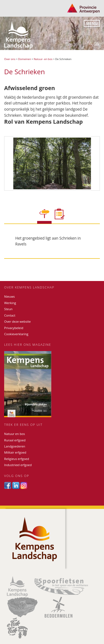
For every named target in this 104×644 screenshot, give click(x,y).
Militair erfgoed (15, 452)
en (97, 43)
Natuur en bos (15, 434)
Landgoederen (15, 446)
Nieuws (9, 296)
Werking (10, 303)
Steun (8, 309)
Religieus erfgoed (17, 459)
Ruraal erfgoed (15, 440)
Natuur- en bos (43, 59)
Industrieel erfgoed (18, 465)
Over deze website (17, 321)
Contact (10, 315)
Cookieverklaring (16, 334)
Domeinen (25, 59)
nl (90, 43)
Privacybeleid (14, 328)
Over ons (10, 59)
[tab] (44, 216)
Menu (92, 23)
